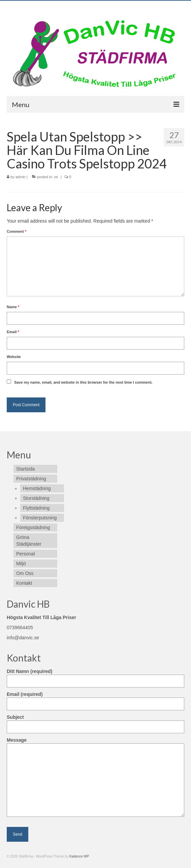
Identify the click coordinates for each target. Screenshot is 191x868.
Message (95, 743)
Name (13, 307)
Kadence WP (79, 856)
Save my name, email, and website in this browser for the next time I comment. (83, 382)
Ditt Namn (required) (95, 676)
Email (13, 332)
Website (14, 357)
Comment (17, 231)
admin (21, 177)
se (56, 177)
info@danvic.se (23, 638)
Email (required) (95, 699)
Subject (95, 722)
